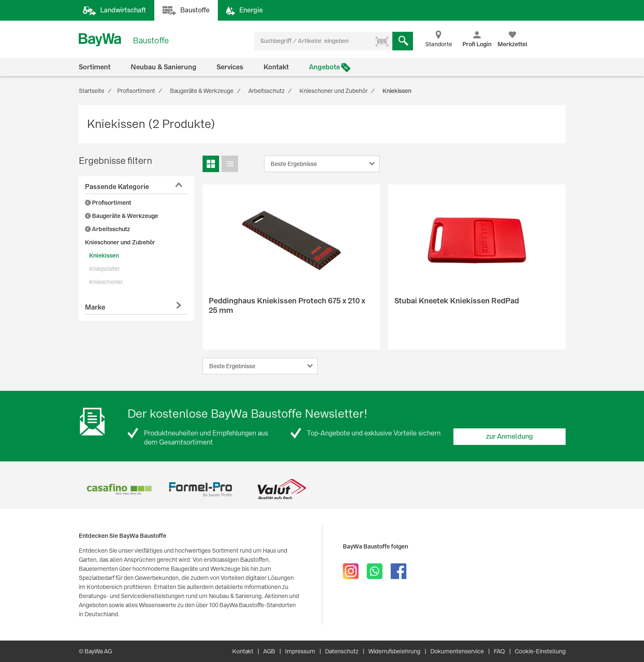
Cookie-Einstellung (540, 651)
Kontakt (276, 67)
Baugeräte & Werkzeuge (121, 216)
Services (230, 67)
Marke (95, 307)
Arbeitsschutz (107, 229)
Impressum (300, 651)
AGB (269, 651)
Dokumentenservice (457, 651)
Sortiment (95, 67)
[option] (119, 489)
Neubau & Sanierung (164, 67)
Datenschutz (342, 651)
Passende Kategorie (117, 187)
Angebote (324, 67)
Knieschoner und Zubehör (120, 242)
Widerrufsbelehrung (394, 651)
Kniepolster (104, 269)
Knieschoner (106, 282)
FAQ (499, 651)
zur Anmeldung (510, 436)
